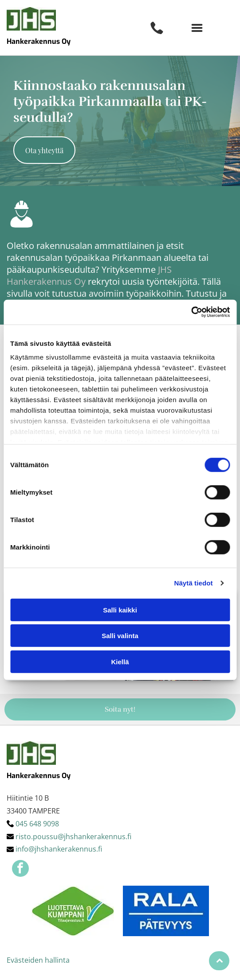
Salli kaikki (120, 610)
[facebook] (20, 870)
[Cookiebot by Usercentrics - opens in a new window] (191, 312)
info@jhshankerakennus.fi (59, 849)
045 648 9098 (37, 824)
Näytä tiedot (194, 583)
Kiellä (120, 662)
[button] (197, 28)
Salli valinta (120, 636)
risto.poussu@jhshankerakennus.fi (73, 837)
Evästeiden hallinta (38, 960)
